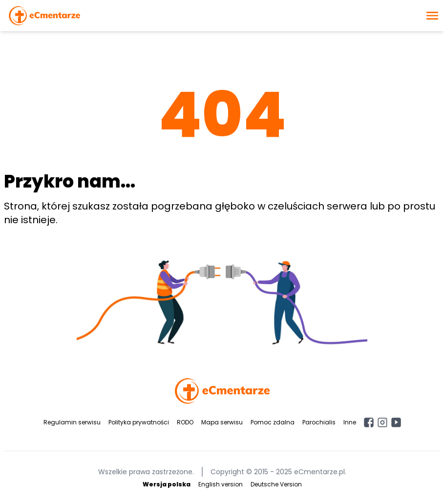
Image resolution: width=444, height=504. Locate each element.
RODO (185, 422)
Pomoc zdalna (273, 422)
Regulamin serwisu (72, 422)
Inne (350, 422)
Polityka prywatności (139, 422)
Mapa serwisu (222, 422)
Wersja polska (167, 484)
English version (221, 484)
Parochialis (319, 422)
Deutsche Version (276, 484)
